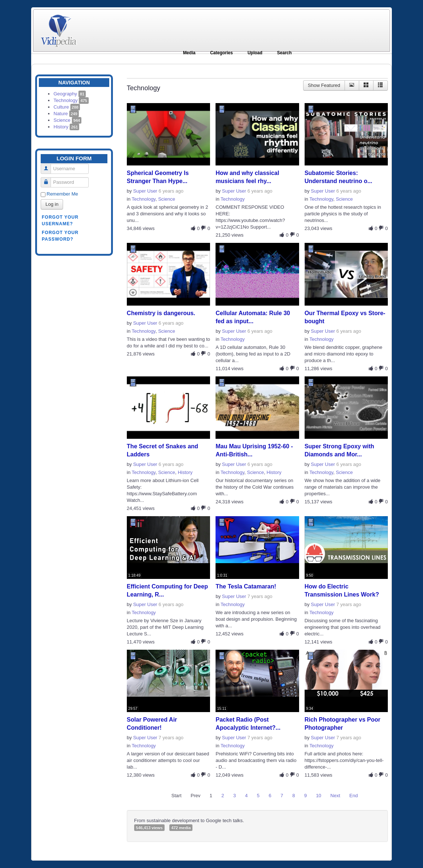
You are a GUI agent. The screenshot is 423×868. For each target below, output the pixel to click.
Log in (52, 204)
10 (319, 796)
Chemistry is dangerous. (161, 313)
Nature (66, 114)
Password (49, 179)
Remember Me (62, 194)
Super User (145, 191)
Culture (67, 107)
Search (284, 53)
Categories (221, 53)
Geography (70, 94)
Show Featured (324, 85)
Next (335, 796)
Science (67, 120)
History (66, 127)
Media (189, 53)
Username (49, 166)
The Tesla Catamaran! (246, 586)
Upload (255, 53)
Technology (71, 100)
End (354, 796)
